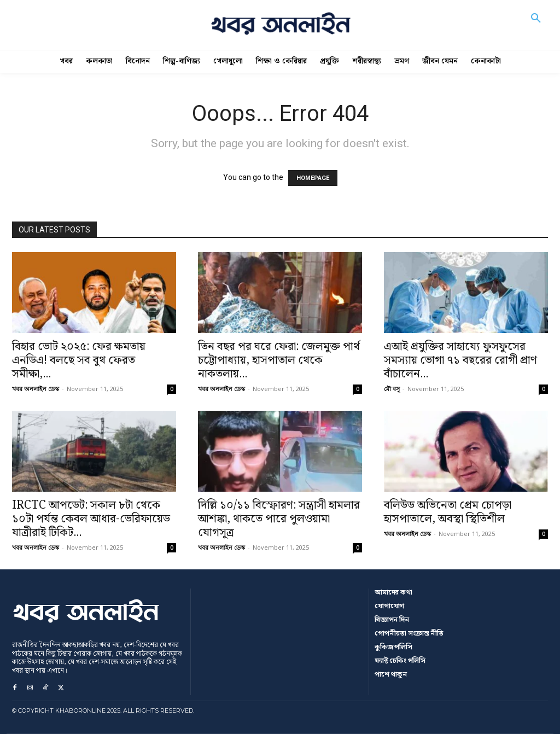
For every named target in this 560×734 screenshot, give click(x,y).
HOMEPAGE (313, 178)
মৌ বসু (392, 389)
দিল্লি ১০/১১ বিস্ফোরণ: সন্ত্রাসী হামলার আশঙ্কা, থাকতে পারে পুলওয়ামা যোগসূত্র (279, 519)
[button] (536, 25)
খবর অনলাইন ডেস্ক (36, 389)
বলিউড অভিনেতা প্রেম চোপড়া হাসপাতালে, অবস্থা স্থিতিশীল (448, 512)
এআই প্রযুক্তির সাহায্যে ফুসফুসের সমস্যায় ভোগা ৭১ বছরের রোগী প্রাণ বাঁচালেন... (460, 360)
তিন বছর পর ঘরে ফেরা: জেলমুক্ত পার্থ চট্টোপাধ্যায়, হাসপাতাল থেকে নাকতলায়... (279, 360)
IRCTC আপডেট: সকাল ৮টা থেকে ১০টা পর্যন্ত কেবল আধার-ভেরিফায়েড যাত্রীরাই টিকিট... (91, 519)
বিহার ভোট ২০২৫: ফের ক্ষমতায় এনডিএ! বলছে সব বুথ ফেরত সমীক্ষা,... (79, 360)
